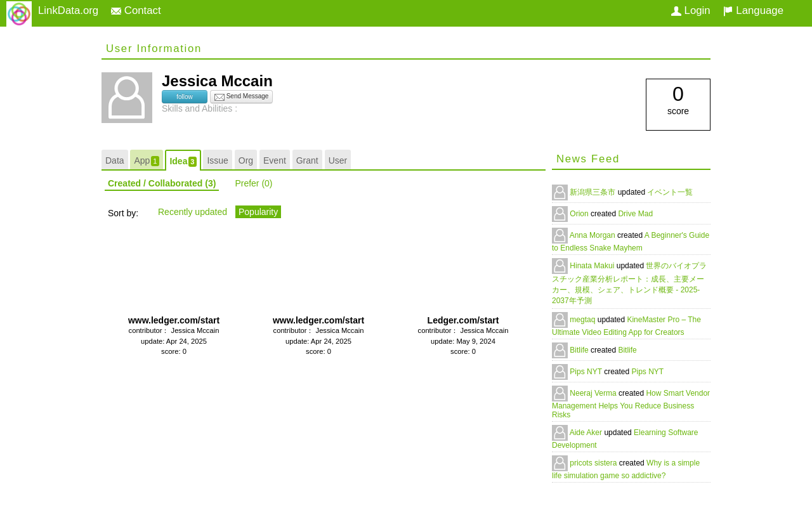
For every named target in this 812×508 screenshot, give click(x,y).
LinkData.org (68, 10)
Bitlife (580, 350)
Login (691, 10)
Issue (217, 160)
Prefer (253, 183)
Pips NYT (587, 372)
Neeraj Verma (594, 393)
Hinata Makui (593, 266)
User (338, 160)
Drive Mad (635, 214)
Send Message (242, 97)
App (146, 161)
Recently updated (193, 212)
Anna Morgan (593, 235)
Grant (307, 160)
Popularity (258, 212)
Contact (136, 10)
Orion (580, 214)
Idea (183, 161)
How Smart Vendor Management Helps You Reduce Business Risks (631, 404)
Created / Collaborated (162, 183)
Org (246, 160)
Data (115, 160)
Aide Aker (587, 433)
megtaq (583, 320)
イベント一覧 (670, 192)
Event (275, 160)
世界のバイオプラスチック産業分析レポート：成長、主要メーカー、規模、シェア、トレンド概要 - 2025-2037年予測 (629, 283)
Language (753, 10)
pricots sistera (594, 463)
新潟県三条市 (593, 192)
